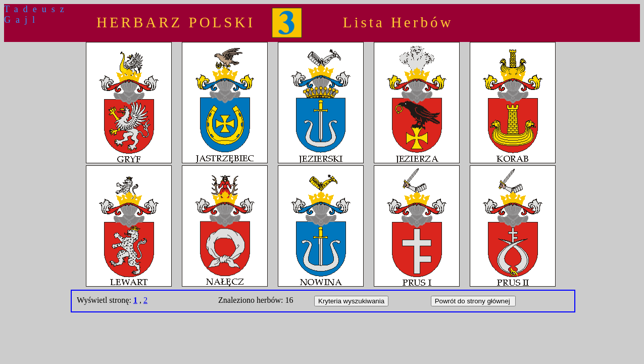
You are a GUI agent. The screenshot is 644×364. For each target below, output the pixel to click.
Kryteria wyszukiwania (351, 301)
